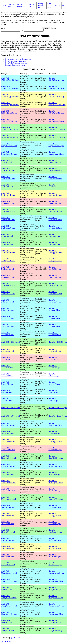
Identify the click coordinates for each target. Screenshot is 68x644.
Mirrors (58, 5)
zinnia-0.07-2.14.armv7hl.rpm (55, 334)
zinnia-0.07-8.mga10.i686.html (8, 161)
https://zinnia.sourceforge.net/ (16, 61)
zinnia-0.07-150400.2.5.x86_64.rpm (57, 128)
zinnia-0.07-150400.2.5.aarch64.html (10, 79)
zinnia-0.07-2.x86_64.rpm (58, 408)
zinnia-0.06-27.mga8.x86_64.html (9, 630)
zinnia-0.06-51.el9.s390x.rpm (55, 523)
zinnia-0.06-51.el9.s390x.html (7, 523)
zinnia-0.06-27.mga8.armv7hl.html (9, 613)
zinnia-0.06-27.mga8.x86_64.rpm (56, 630)
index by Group (11, 5)
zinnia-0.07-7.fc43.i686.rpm (54, 235)
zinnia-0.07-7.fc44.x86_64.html (8, 211)
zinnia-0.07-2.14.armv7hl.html (8, 334)
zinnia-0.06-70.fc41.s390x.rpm (55, 490)
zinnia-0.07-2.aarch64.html (6, 391)
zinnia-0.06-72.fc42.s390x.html (8, 449)
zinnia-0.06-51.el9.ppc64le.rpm (55, 515)
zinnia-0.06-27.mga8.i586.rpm (55, 621)
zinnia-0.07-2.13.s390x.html (7, 358)
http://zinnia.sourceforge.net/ (15, 65)
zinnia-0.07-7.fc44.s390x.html (7, 202)
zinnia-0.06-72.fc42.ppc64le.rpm (56, 441)
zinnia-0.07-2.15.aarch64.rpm (55, 301)
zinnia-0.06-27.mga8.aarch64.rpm (56, 605)
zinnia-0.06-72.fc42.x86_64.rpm (56, 457)
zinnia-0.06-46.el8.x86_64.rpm (55, 564)
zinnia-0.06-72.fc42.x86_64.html (8, 457)
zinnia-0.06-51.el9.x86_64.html (8, 531)
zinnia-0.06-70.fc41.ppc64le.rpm (56, 482)
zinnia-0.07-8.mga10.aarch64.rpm (56, 145)
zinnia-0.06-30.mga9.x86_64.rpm (56, 597)
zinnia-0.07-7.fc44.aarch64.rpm (55, 178)
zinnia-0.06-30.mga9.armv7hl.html (9, 580)
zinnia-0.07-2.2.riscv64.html (7, 375)
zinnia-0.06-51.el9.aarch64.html (8, 506)
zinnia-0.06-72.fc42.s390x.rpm (55, 449)
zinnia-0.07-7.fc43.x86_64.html (8, 284)
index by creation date (40, 5)
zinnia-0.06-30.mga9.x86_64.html (9, 597)
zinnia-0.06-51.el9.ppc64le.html (8, 515)
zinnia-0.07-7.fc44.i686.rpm (54, 186)
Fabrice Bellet (6, 641)
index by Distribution (21, 5)
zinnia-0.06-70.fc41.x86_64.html (8, 498)
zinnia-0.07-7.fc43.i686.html (7, 235)
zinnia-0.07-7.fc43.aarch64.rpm (55, 219)
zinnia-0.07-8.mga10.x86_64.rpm (56, 169)
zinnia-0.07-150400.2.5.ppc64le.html (10, 96)
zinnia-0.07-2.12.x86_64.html (7, 367)
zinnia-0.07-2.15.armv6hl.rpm (55, 309)
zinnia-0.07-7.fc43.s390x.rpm (55, 268)
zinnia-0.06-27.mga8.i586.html (8, 621)
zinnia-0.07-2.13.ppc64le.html (7, 350)
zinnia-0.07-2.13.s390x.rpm (54, 358)
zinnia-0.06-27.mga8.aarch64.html (9, 605)
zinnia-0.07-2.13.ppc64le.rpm (55, 350)
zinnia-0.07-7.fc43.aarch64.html (8, 219)
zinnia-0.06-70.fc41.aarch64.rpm (56, 465)
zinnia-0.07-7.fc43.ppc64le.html (8, 252)
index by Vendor (32, 5)
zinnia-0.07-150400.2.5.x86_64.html (10, 128)
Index (5, 5)
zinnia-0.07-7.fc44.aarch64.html (8, 178)
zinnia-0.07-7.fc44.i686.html (7, 186)
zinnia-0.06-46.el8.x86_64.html (8, 564)
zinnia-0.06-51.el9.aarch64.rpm (55, 506)
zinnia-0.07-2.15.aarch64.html (7, 301)
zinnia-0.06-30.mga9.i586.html (8, 588)
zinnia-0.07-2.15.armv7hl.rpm (55, 317)
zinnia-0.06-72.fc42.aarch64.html (9, 424)
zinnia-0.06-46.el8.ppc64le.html (8, 547)
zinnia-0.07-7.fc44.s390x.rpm (55, 202)
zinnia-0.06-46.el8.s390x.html (7, 556)
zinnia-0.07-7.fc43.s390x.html (7, 268)
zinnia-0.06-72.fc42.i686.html (7, 432)
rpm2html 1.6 (15, 638)
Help (64, 5)
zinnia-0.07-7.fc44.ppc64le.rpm (55, 194)
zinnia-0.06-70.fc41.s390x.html (8, 490)
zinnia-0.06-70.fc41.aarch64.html (9, 465)
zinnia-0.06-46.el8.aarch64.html (8, 539)
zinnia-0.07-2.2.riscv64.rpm (54, 375)
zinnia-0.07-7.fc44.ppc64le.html (8, 194)
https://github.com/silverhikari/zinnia (18, 59)
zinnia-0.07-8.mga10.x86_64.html (9, 169)
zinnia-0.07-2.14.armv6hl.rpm (55, 326)
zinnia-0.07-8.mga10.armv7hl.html (9, 153)
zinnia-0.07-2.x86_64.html (10, 408)
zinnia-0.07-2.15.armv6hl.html (8, 309)
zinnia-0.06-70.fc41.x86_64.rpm (56, 498)
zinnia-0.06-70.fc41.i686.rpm (54, 473)
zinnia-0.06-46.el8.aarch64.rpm (55, 539)
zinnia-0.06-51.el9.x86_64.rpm (55, 531)
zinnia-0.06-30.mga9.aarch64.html (9, 572)
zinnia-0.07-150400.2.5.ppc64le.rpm (57, 96)
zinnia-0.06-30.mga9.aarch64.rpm (56, 572)
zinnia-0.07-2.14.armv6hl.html (8, 326)
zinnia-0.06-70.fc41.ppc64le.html (9, 482)
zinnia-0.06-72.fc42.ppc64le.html (9, 441)
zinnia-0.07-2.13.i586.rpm (58, 342)
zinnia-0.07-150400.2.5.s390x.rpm (56, 112)
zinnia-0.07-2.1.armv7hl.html (7, 383)
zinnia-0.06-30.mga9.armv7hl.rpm (56, 580)
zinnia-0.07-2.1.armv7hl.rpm (54, 383)
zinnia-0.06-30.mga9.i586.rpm (55, 588)
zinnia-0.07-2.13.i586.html (11, 342)
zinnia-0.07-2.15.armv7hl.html (8, 317)
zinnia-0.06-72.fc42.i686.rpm (54, 432)
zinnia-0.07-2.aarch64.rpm (53, 391)
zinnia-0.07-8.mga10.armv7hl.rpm (56, 153)
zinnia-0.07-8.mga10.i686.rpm (55, 161)
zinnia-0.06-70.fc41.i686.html (7, 473)
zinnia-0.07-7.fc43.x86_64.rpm (55, 284)
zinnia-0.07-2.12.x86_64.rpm (54, 367)
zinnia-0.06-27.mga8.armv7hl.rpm (56, 613)
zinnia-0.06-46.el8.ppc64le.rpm (55, 547)
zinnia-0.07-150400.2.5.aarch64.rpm (57, 79)
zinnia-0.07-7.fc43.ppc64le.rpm (55, 252)
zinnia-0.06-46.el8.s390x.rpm (55, 556)
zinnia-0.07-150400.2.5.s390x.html (9, 112)
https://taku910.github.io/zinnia (16, 63)
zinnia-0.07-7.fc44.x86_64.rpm (55, 211)
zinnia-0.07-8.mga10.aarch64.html (9, 145)
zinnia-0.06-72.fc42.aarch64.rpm (56, 424)
